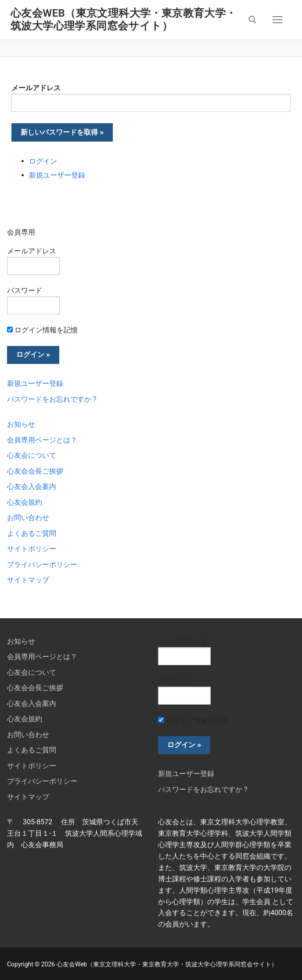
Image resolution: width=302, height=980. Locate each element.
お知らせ (21, 424)
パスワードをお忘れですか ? (52, 399)
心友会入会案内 (32, 486)
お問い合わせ (28, 518)
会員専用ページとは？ (42, 440)
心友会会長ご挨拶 (35, 471)
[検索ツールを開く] (252, 20)
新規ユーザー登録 (57, 175)
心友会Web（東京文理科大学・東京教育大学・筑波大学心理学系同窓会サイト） (124, 20)
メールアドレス (36, 88)
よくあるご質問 (32, 533)
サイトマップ (28, 580)
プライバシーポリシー (42, 565)
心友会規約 (25, 502)
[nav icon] (277, 20)
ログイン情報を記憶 (42, 330)
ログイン (43, 161)
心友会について (32, 455)
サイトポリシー (32, 549)
